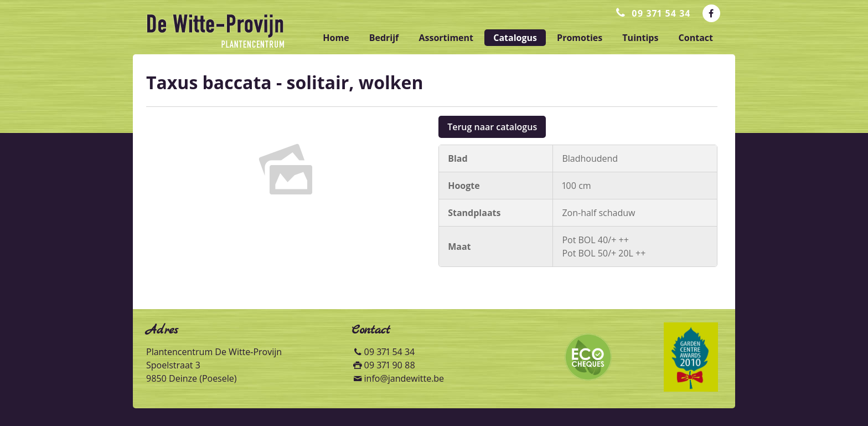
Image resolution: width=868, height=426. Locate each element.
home (336, 38)
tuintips (640, 38)
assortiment (446, 38)
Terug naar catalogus (492, 127)
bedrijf (384, 38)
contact (696, 38)
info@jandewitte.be (404, 378)
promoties (580, 38)
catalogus (515, 38)
